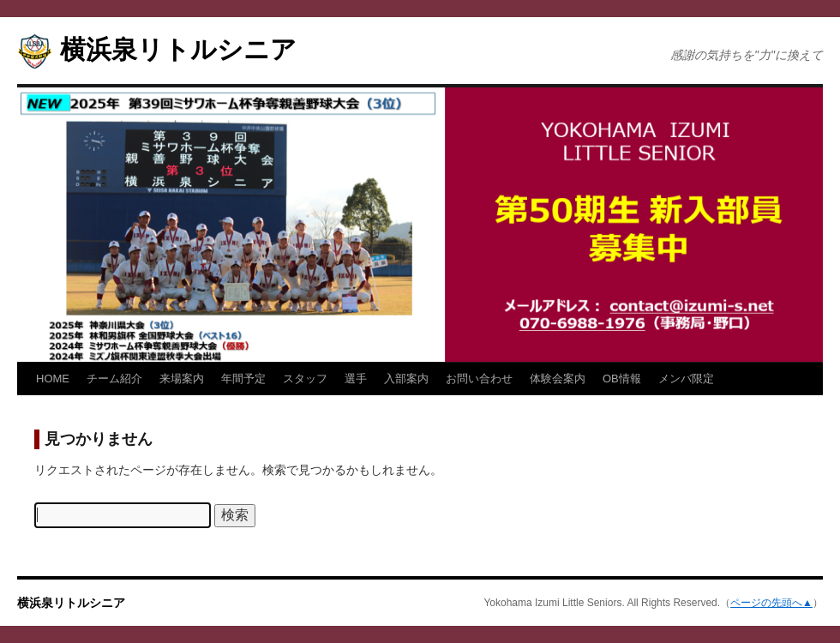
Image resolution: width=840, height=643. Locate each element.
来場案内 (182, 379)
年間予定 (243, 379)
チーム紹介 (114, 379)
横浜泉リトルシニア (178, 49)
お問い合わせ (479, 379)
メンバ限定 (686, 379)
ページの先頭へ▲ (771, 603)
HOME (53, 379)
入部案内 (406, 379)
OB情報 (622, 379)
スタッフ (305, 379)
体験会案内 (558, 379)
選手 (356, 379)
